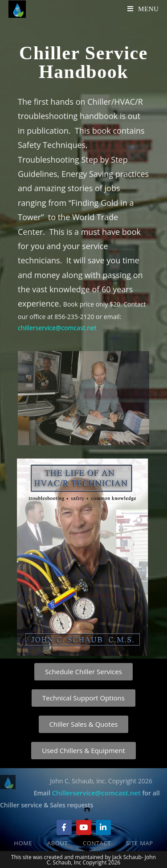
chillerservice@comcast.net (58, 328)
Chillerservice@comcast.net (96, 793)
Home (23, 843)
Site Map (140, 843)
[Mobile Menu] (143, 9)
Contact (97, 843)
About (57, 843)
